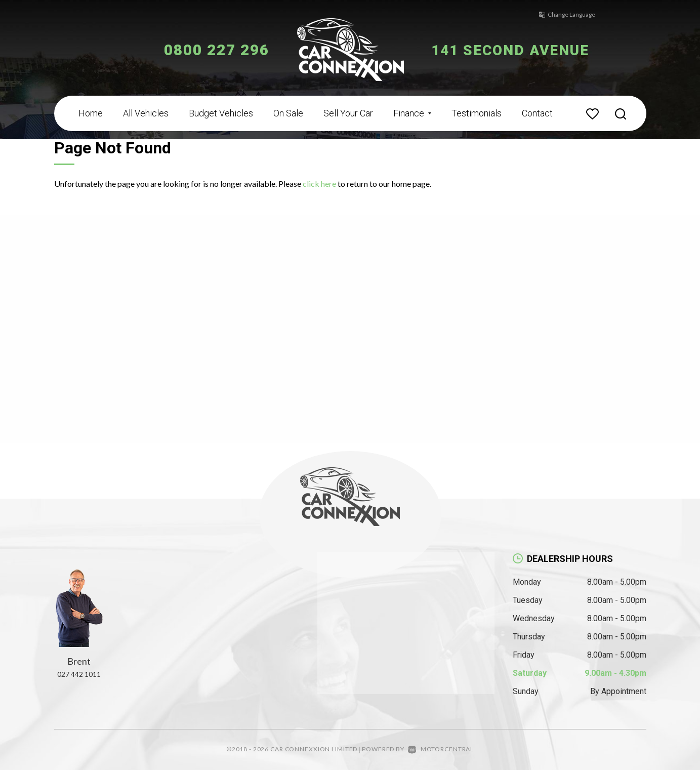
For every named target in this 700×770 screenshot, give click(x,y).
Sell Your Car (348, 113)
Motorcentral (441, 749)
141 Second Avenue (516, 50)
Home (91, 113)
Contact (537, 113)
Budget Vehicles (221, 113)
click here (319, 184)
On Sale (288, 113)
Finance (412, 113)
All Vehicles (146, 113)
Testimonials (477, 113)
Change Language (563, 14)
